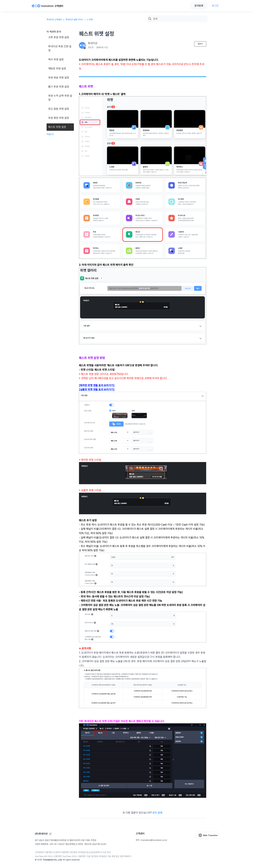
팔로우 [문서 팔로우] (200, 44)
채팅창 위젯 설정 (57, 69)
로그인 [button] (215, 6)
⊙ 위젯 (90, 20)
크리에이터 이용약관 (43, 852)
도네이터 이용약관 (61, 852)
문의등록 (199, 6)
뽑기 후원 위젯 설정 (59, 87)
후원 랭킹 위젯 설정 (59, 118)
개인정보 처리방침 (77, 852)
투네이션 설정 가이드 (74, 20)
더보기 (50, 134)
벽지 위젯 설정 (56, 60)
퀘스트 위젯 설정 (57, 127)
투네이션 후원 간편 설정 (60, 48)
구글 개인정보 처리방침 (96, 856)
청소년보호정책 (93, 852)
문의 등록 (157, 813)
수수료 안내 (106, 852)
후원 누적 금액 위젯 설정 (60, 98)
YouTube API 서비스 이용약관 (48, 856)
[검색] (179, 19)
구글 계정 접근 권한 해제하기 (119, 856)
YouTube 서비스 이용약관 (74, 856)
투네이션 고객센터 (54, 20)
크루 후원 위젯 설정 (59, 37)
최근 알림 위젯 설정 (59, 109)
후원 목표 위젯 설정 (59, 78)
